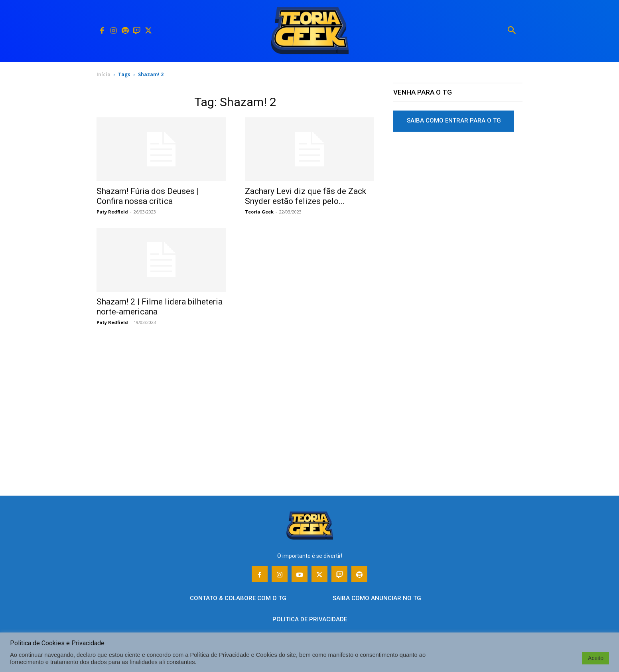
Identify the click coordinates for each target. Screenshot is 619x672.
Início (103, 74)
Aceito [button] (596, 658)
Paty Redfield (112, 212)
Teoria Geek (259, 212)
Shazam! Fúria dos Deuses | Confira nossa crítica (148, 196)
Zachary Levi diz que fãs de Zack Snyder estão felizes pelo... (306, 196)
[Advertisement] (458, 199)
